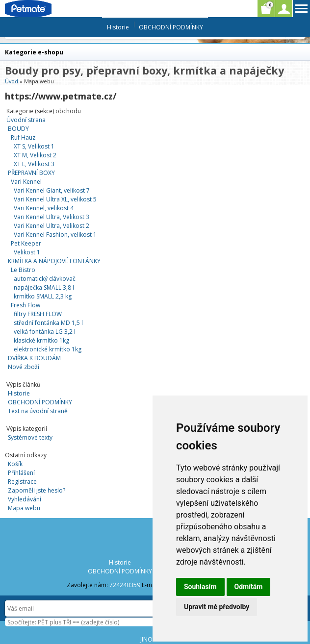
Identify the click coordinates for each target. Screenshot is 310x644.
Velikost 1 (27, 252)
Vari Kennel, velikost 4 (44, 208)
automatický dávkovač (45, 279)
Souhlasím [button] (200, 587)
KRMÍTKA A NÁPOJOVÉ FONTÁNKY (54, 261)
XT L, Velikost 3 (34, 164)
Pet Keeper (26, 243)
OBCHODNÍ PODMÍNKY (40, 402)
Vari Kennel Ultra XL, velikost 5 (55, 199)
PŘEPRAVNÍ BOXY (31, 173)
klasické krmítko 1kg (41, 340)
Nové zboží (24, 367)
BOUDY (18, 129)
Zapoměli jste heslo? (37, 490)
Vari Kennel (26, 182)
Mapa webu (24, 508)
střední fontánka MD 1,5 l (48, 323)
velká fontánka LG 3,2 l (45, 332)
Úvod (12, 81)
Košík (15, 464)
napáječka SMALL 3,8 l (44, 287)
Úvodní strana (26, 120)
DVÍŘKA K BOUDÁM (34, 358)
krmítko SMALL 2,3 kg (43, 296)
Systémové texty (30, 437)
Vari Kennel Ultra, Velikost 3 (52, 217)
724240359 (125, 585)
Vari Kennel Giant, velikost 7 (52, 190)
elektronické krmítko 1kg (48, 349)
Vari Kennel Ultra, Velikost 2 (52, 226)
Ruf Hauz (23, 137)
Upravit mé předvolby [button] (217, 607)
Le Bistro (23, 270)
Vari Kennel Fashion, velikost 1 (55, 235)
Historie (19, 393)
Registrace (22, 482)
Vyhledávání (25, 499)
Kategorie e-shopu (34, 52)
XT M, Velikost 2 (35, 155)
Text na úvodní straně (38, 411)
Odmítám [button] (249, 587)
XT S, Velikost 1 (34, 146)
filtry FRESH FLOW (38, 314)
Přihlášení (21, 473)
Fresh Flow (26, 305)
